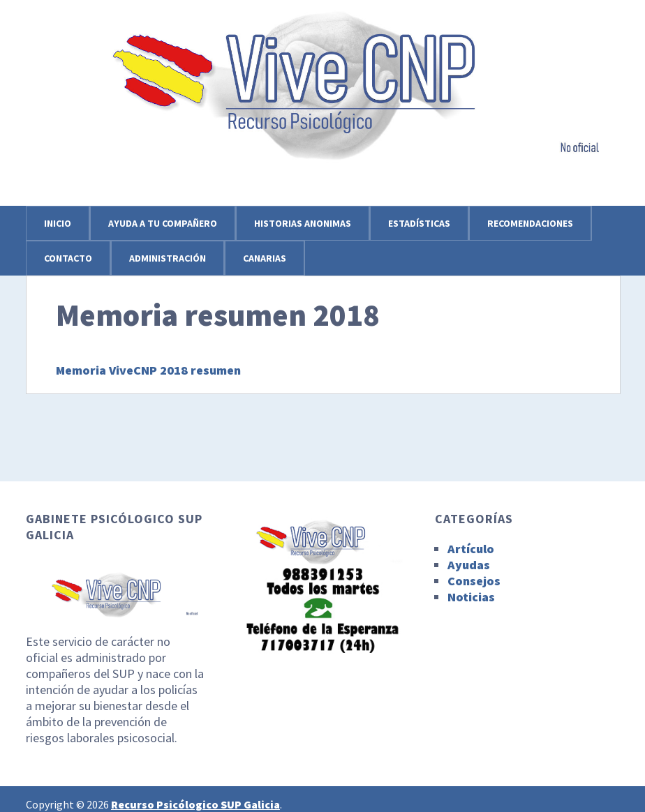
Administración (168, 258)
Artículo (471, 549)
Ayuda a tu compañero (163, 223)
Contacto (68, 258)
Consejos (474, 581)
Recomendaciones (530, 223)
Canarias (265, 258)
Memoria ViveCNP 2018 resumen (148, 370)
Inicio (58, 223)
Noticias (471, 597)
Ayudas (469, 565)
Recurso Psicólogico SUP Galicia (195, 804)
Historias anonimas (303, 223)
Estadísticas (419, 223)
